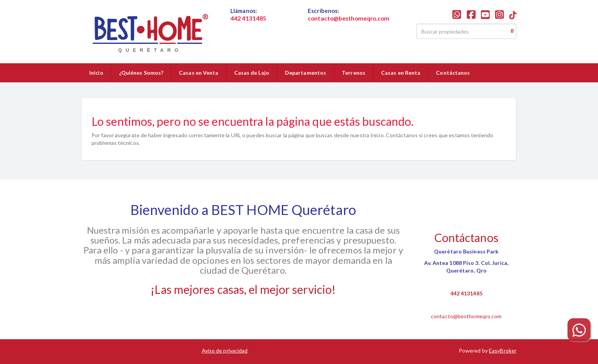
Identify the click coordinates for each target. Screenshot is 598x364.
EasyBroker (503, 350)
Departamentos (305, 73)
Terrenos (354, 73)
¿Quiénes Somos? (141, 73)
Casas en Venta (199, 73)
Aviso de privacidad (225, 350)
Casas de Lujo (252, 73)
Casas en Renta (401, 73)
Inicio (96, 73)
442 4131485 (466, 293)
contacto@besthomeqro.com (466, 316)
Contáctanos (453, 73)
